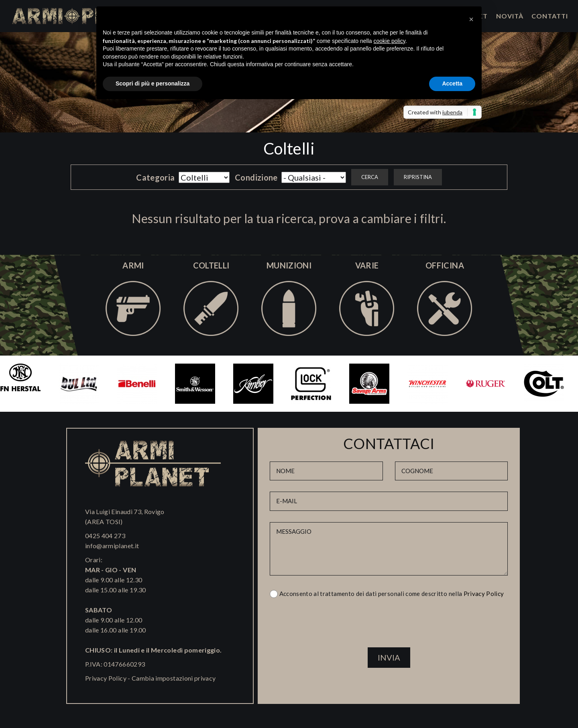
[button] (471, 19)
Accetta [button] (452, 83)
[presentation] (389, 626)
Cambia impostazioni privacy (174, 678)
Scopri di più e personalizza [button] (153, 83)
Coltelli (289, 148)
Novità (510, 16)
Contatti (550, 16)
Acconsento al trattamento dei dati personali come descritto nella (392, 594)
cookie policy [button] (390, 41)
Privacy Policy (106, 678)
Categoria (155, 177)
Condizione (256, 177)
